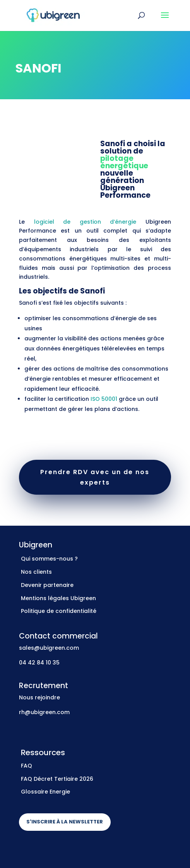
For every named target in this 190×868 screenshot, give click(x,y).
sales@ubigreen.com (49, 648)
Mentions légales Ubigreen (58, 598)
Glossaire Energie (45, 792)
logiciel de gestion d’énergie (85, 222)
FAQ (27, 766)
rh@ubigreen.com (44, 712)
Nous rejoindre (39, 697)
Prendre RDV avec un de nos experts (95, 477)
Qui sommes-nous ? (49, 559)
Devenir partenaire (47, 585)
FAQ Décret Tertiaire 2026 (57, 779)
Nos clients (36, 572)
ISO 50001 (104, 399)
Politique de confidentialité (59, 611)
